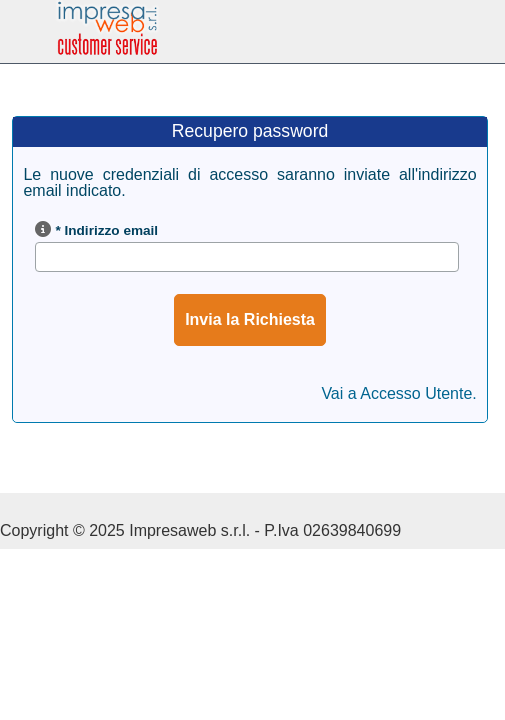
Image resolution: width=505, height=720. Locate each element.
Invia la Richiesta (250, 319)
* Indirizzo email (106, 230)
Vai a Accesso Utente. (398, 393)
